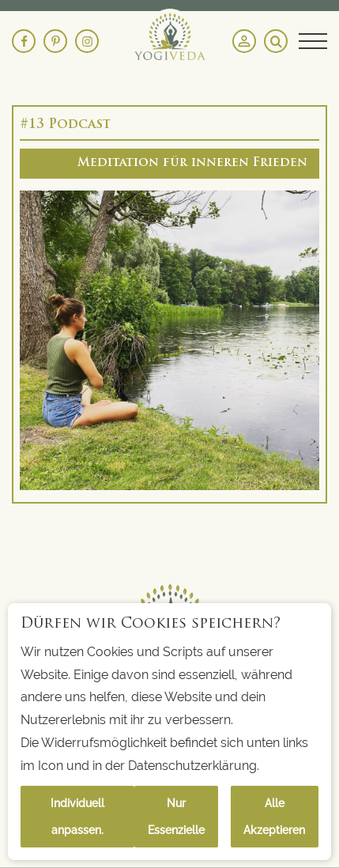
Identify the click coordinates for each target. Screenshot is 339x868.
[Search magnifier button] (276, 41)
